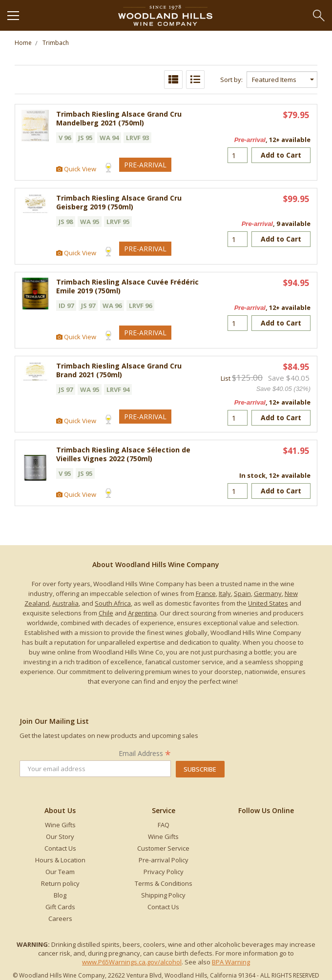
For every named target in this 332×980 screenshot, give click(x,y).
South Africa (113, 603)
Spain (242, 593)
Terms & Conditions (164, 883)
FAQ (164, 825)
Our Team (60, 872)
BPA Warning (231, 962)
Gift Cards (60, 907)
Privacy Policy (164, 872)
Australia (65, 603)
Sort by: (231, 80)
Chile (106, 613)
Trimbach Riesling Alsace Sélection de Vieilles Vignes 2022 (123, 454)
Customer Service (163, 848)
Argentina (142, 613)
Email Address (145, 753)
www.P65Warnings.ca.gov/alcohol (132, 962)
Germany (268, 593)
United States (268, 603)
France (206, 593)
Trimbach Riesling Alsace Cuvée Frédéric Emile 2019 (127, 286)
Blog (60, 895)
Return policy (60, 883)
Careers (60, 919)
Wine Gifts (60, 825)
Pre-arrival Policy (164, 860)
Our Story (60, 837)
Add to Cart (281, 155)
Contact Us (60, 848)
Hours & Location (60, 860)
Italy (225, 593)
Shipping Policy (163, 895)
